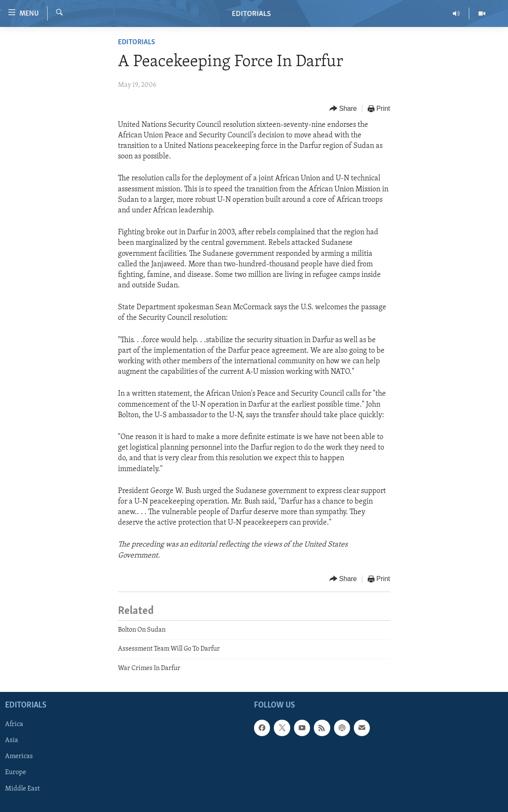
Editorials (136, 42)
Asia (12, 740)
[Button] (343, 109)
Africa (14, 724)
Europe (16, 772)
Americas (19, 756)
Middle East (22, 789)
